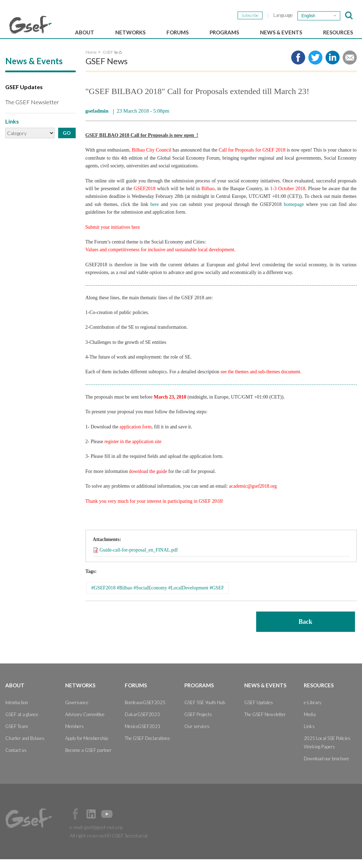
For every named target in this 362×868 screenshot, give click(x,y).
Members (74, 735)
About (85, 32)
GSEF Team (17, 735)
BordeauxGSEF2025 (145, 711)
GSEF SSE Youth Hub (205, 711)
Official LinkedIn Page (91, 823)
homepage (294, 213)
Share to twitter (315, 67)
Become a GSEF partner (88, 759)
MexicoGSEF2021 (143, 735)
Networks (130, 32)
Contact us (16, 759)
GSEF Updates (24, 96)
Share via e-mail (350, 67)
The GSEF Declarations (147, 747)
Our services (197, 735)
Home (91, 61)
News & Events (281, 32)
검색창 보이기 (349, 15)
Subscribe (250, 15)
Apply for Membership (87, 747)
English (308, 16)
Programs (224, 32)
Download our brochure (326, 767)
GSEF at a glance (22, 723)
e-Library (313, 711)
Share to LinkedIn (333, 67)
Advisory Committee (85, 723)
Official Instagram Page (123, 823)
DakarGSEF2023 (142, 723)
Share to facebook (298, 67)
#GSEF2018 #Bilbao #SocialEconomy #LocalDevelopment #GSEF (158, 597)
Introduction (17, 711)
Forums (177, 32)
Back (305, 630)
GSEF (30, 25)
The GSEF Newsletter (32, 111)
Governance (77, 711)
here (155, 213)
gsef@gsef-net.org (103, 836)
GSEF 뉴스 (112, 61)
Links (309, 735)
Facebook (75, 823)
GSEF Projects (198, 723)
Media (310, 723)
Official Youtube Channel (107, 823)
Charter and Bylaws (25, 747)
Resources (338, 32)
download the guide (148, 480)
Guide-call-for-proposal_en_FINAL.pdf (139, 559)
